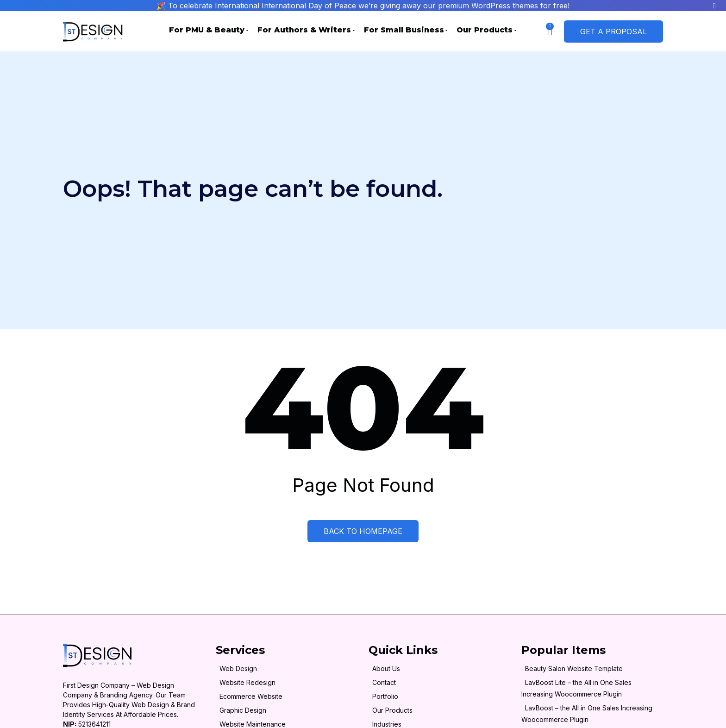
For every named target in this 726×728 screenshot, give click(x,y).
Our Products (392, 710)
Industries (387, 724)
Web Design (238, 668)
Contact (384, 682)
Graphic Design (243, 710)
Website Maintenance (253, 724)
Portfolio (385, 696)
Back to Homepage (363, 531)
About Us (386, 668)
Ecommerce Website (251, 696)
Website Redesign (247, 682)
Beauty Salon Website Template (574, 668)
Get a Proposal (613, 31)
